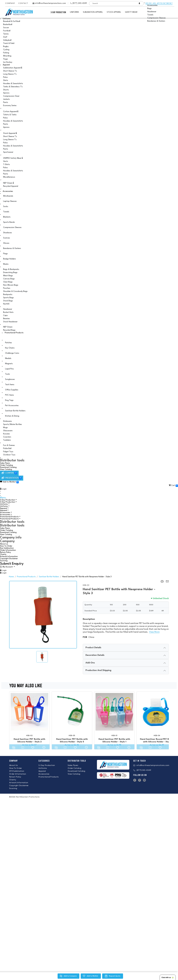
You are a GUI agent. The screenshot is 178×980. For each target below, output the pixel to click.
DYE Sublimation (17, 771)
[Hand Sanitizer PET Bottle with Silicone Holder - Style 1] (114, 712)
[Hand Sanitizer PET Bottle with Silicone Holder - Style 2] (29, 712)
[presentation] (126, 648)
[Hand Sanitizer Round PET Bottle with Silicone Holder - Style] (157, 712)
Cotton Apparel (11, 111)
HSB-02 (29, 736)
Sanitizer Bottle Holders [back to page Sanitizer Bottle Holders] (49, 577)
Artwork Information (9, 557)
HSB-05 (72, 736)
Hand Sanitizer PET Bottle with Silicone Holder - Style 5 (72, 740)
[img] (42, 657)
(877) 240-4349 (80, 3)
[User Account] (7, 567)
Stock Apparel (10, 133)
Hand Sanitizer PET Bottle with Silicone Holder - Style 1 (114, 740)
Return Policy (5, 552)
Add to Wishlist (9, 482)
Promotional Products (14, 333)
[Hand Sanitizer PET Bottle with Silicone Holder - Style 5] (72, 712)
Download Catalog (8, 467)
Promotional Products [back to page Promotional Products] (26, 577)
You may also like (87, 686)
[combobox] (112, 3)
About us (4, 544)
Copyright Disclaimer (9, 559)
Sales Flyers (5, 463)
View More (154, 632)
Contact (23, 3)
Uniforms (7, 19)
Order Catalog (6, 465)
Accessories (8, 191)
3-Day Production (58, 12)
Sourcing (4, 561)
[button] (89, 482)
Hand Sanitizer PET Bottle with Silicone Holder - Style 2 (29, 740)
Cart (173, 485)
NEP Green (8, 183)
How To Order (6, 546)
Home (11, 577)
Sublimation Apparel (13, 68)
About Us (13, 765)
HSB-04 (157, 736)
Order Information (8, 550)
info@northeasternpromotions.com (50, 3)
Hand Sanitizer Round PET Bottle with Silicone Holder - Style (157, 740)
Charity (3, 554)
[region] (162, 583)
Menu (3, 498)
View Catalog (6, 470)
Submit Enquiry (12, 564)
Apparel (6, 65)
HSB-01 (114, 736)
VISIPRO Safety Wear (13, 158)
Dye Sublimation (7, 548)
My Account (8, 567)
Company (10, 3)
